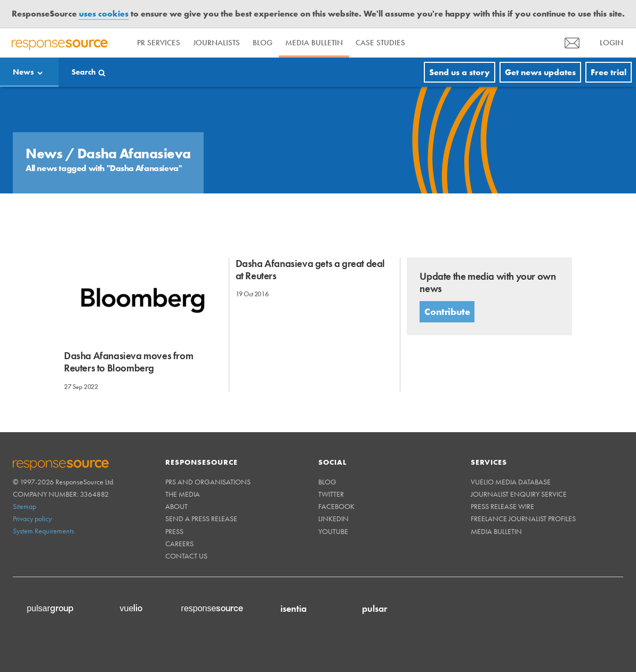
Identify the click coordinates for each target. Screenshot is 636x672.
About (176, 506)
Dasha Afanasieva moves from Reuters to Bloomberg (128, 362)
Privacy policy (32, 519)
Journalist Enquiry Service (519, 494)
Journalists (216, 43)
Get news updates (540, 72)
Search (84, 72)
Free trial (609, 72)
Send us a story (460, 72)
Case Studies (380, 43)
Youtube (333, 531)
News (23, 72)
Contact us (186, 556)
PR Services (159, 43)
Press (174, 531)
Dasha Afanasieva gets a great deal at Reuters (310, 270)
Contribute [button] (447, 311)
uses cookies (104, 14)
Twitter (331, 494)
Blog (263, 43)
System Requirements (43, 531)
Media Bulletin (314, 43)
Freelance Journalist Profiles (523, 519)
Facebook (336, 506)
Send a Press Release (201, 519)
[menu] (572, 43)
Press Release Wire (502, 506)
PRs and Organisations (208, 482)
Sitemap (25, 506)
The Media (183, 494)
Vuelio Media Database (511, 482)
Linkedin (333, 519)
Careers (179, 544)
